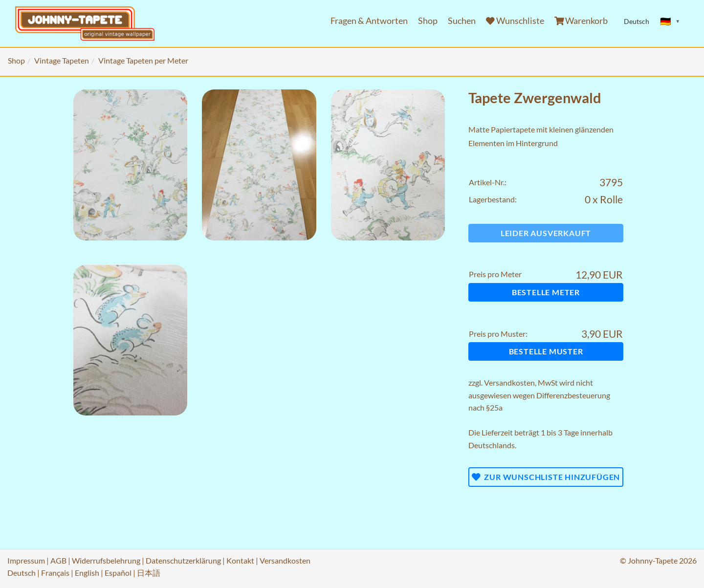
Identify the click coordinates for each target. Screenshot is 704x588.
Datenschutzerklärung (183, 560)
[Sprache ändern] (670, 22)
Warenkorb (581, 21)
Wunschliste (515, 21)
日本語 (149, 573)
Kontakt (240, 560)
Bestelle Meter (546, 292)
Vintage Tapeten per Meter (143, 60)
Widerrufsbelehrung (106, 560)
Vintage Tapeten (62, 60)
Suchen (462, 21)
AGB (58, 560)
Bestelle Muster (546, 351)
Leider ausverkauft (546, 233)
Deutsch (22, 573)
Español (118, 573)
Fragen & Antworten (369, 21)
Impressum (26, 560)
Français (55, 573)
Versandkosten (509, 382)
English (87, 573)
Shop (428, 21)
